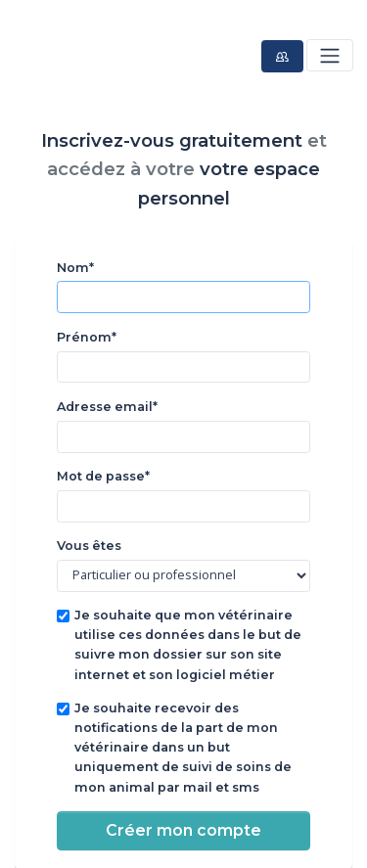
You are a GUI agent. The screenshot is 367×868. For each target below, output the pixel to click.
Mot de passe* (103, 476)
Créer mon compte (183, 830)
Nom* (75, 268)
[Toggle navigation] (329, 55)
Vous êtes (89, 546)
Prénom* (87, 337)
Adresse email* (107, 407)
